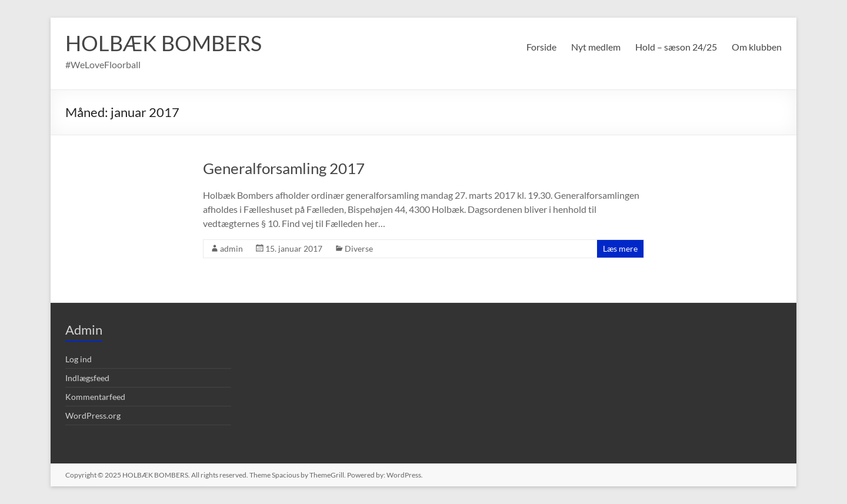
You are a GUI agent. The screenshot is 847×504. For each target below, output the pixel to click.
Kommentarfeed (95, 397)
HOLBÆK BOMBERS (164, 43)
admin (231, 248)
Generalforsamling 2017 (284, 168)
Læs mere (620, 248)
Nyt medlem (596, 47)
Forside (541, 47)
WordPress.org (93, 415)
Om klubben (757, 47)
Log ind (79, 359)
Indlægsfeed (87, 378)
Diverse (359, 248)
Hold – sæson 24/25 (676, 47)
